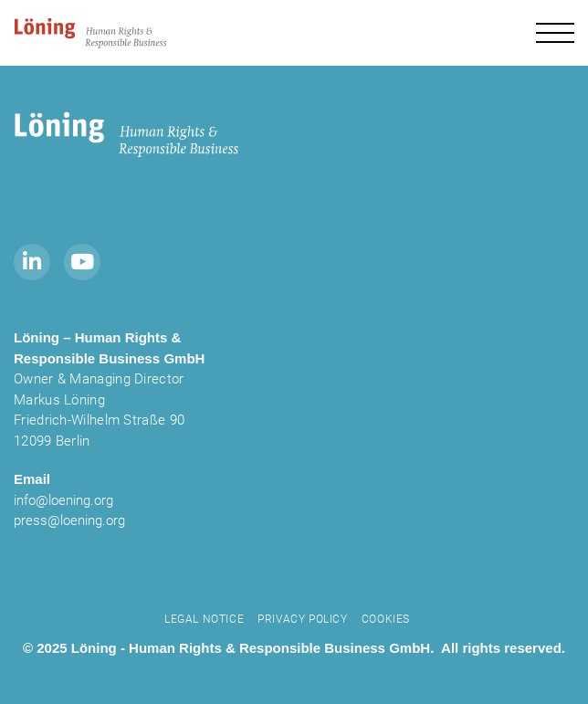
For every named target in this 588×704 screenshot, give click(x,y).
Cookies (386, 619)
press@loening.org (69, 520)
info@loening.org (63, 500)
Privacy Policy (302, 619)
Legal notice (204, 619)
